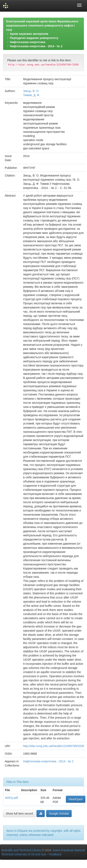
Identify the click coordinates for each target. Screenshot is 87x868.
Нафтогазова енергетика (28, 42)
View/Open (76, 799)
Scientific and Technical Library (21, 850)
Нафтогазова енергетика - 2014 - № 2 (36, 46)
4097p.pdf (11, 798)
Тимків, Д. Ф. (31, 95)
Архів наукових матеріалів (29, 34)
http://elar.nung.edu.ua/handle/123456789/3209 (53, 746)
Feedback (55, 854)
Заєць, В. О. (31, 91)
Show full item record (19, 814)
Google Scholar (59, 814)
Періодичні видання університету (34, 38)
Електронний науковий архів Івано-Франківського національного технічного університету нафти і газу (42, 25)
